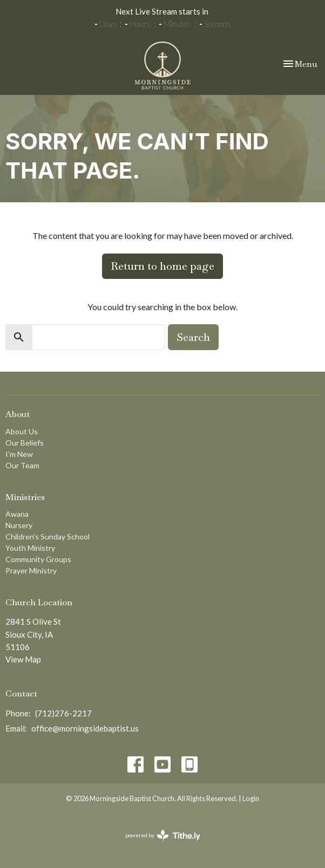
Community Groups (38, 559)
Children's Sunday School (48, 536)
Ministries (25, 497)
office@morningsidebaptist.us (85, 728)
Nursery (19, 525)
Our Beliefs (25, 443)
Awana (17, 514)
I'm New (19, 454)
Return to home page (162, 266)
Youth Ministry (30, 548)
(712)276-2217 (63, 713)
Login (251, 798)
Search (193, 337)
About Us (22, 431)
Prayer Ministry (31, 570)
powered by (163, 835)
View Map (23, 659)
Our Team (22, 465)
